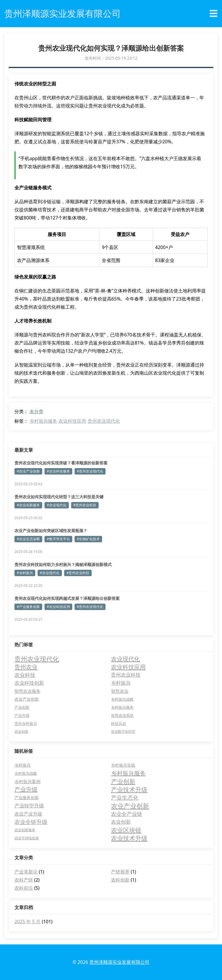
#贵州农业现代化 (90, 471)
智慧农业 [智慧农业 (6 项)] (120, 691)
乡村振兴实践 (123, 765)
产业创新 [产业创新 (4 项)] (22, 707)
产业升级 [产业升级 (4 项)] (22, 715)
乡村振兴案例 (27, 781)
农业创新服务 (25, 830)
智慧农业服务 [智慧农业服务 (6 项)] (27, 691)
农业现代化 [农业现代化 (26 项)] (125, 659)
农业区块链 (126, 830)
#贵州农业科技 (85, 505)
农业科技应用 (72, 421)
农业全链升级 (31, 822)
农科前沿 (24, 888)
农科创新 (120, 880)
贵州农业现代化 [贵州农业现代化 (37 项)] (37, 659)
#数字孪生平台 (58, 539)
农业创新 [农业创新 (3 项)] (21, 731)
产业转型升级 (29, 806)
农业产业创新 (130, 806)
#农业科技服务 (58, 471)
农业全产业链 (127, 814)
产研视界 (120, 872)
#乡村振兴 (25, 573)
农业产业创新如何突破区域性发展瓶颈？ (51, 531)
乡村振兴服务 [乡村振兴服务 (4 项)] (122, 707)
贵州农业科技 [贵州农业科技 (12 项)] (126, 675)
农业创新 (121, 822)
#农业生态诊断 (28, 539)
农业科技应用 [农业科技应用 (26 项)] (128, 667)
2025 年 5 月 (27, 922)
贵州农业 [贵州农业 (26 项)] (26, 667)
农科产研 (24, 880)
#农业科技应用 (58, 607)
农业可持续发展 (27, 838)
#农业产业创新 (28, 471)
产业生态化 (125, 798)
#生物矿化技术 (88, 539)
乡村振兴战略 (26, 773)
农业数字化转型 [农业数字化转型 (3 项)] (123, 731)
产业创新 (123, 781)
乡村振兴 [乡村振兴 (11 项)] (121, 683)
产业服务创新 (27, 797)
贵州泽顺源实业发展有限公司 (119, 962)
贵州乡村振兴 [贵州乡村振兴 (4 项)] (26, 723)
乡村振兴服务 (43, 421)
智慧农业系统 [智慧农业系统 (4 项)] (122, 715)
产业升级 (26, 789)
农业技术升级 (129, 838)
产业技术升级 (129, 790)
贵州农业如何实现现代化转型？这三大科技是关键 (59, 497)
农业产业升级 (28, 814)
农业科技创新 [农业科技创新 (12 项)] (29, 683)
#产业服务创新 (28, 607)
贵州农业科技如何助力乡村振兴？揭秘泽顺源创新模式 (63, 564)
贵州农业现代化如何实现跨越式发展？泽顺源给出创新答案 (67, 598)
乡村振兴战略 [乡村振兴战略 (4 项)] (122, 699)
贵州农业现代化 (104, 421)
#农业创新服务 (28, 505)
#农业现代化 (57, 505)
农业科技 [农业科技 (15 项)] (25, 675)
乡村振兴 (23, 765)
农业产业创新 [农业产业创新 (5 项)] (27, 699)
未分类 (36, 411)
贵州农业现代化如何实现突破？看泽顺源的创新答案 (61, 463)
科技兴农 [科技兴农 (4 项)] (119, 723)
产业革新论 (26, 872)
